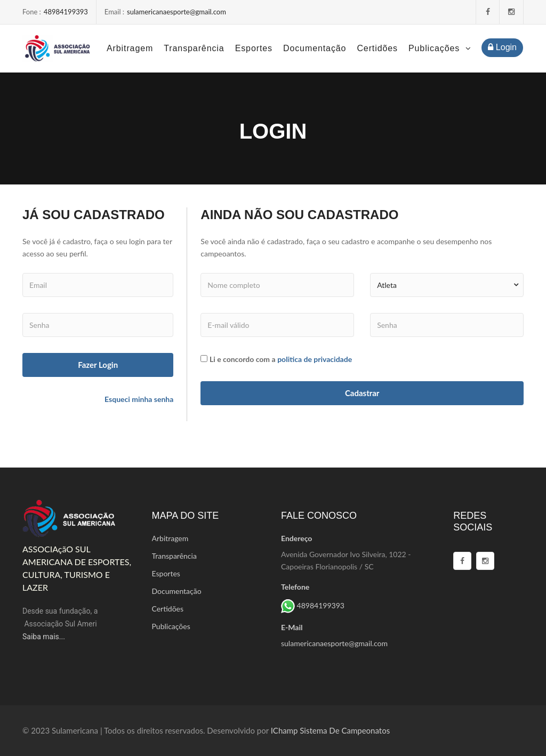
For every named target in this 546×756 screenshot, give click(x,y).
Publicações (440, 48)
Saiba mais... (44, 637)
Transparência (194, 48)
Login (502, 47)
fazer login (98, 365)
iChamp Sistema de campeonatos (330, 730)
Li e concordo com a (243, 359)
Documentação (315, 48)
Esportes (254, 48)
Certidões (377, 48)
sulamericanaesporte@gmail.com (176, 12)
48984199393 (66, 12)
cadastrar (362, 393)
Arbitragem (130, 48)
